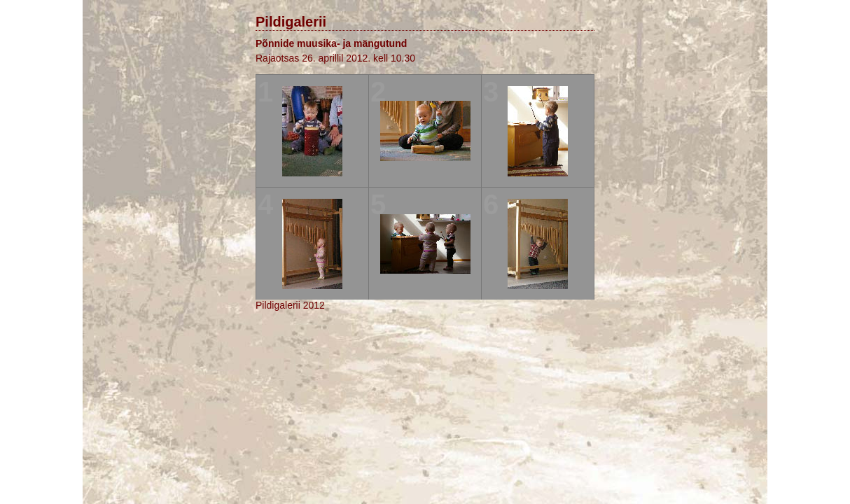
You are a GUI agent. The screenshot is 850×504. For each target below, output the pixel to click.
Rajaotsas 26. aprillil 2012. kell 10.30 (335, 58)
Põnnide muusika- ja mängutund (331, 43)
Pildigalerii (291, 22)
